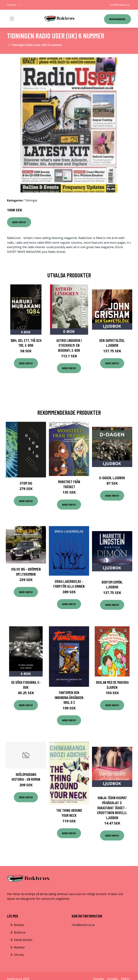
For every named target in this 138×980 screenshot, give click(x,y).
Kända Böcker (23, 940)
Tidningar (31, 200)
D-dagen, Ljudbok (112, 478)
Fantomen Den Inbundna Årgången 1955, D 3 (69, 697)
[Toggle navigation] (12, 19)
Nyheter (19, 947)
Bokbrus (20, 932)
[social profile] (20, 5)
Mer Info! (19, 222)
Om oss (19, 955)
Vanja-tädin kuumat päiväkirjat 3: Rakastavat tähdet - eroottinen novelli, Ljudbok (112, 808)
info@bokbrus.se (120, 5)
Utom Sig (26, 483)
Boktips (19, 925)
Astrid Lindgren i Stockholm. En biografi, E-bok (69, 345)
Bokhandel (118, 19)
